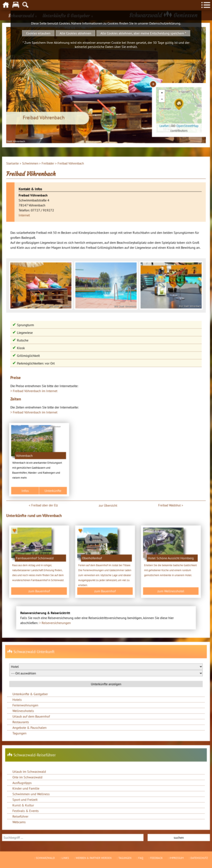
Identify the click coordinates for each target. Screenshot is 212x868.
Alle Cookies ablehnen (75, 33)
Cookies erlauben (38, 33)
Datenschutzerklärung (165, 23)
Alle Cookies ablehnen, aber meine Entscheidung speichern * (143, 33)
